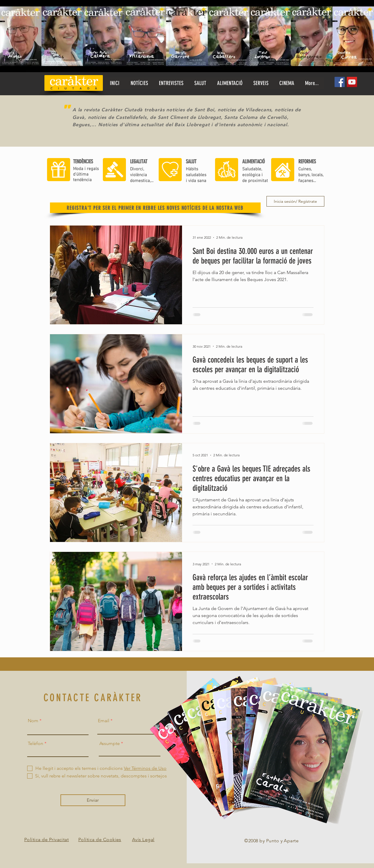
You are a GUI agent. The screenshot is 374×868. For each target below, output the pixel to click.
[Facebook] (340, 82)
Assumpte (110, 744)
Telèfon (36, 744)
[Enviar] (93, 800)
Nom (33, 721)
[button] (200, 83)
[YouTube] (352, 82)
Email (104, 721)
